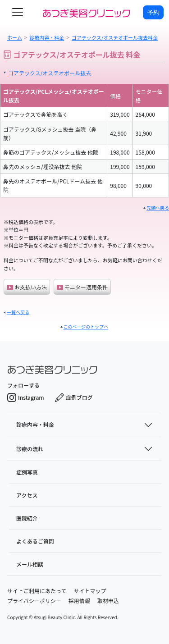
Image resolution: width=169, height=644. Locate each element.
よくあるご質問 (35, 541)
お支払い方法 (27, 287)
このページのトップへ (86, 327)
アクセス (27, 495)
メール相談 (30, 564)
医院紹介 (27, 518)
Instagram (26, 397)
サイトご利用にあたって (37, 591)
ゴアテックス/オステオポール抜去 (50, 73)
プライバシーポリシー (34, 601)
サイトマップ (90, 591)
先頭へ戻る (158, 208)
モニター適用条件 (82, 287)
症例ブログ (74, 397)
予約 (153, 12)
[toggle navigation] (18, 12)
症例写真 (27, 472)
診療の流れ (30, 449)
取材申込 (108, 601)
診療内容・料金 (35, 424)
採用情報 (79, 601)
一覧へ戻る (18, 312)
